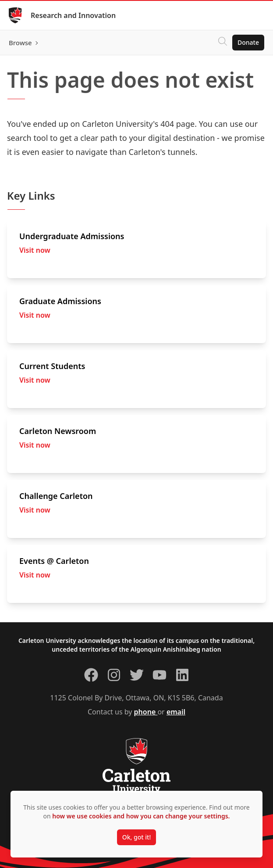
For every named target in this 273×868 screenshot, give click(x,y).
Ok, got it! (136, 837)
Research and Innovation (73, 15)
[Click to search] (223, 43)
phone (146, 712)
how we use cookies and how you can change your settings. (141, 816)
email (176, 712)
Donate (248, 42)
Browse (20, 43)
